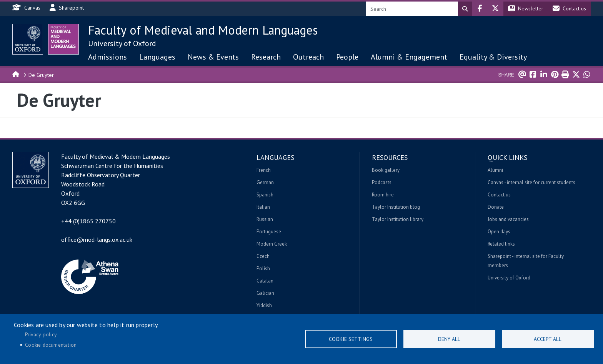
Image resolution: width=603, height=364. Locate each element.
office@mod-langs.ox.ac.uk (97, 239)
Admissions (107, 57)
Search (465, 9)
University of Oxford (122, 43)
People (347, 57)
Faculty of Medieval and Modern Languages (203, 30)
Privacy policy (41, 334)
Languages (157, 57)
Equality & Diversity (493, 57)
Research (266, 57)
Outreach (308, 57)
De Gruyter (41, 75)
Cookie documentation (51, 345)
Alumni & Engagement (409, 57)
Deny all (449, 339)
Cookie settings (351, 339)
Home (16, 74)
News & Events (213, 57)
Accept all (548, 339)
